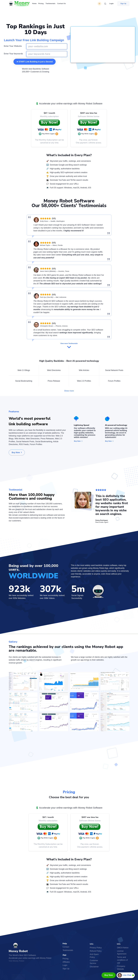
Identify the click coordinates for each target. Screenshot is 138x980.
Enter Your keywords (13, 54)
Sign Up (66, 969)
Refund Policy (96, 951)
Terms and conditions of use (122, 960)
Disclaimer (94, 967)
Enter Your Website (13, 46)
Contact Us (61, 4)
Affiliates (66, 962)
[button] (49, 134)
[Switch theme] (99, 4)
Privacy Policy (96, 948)
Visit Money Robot (16, 961)
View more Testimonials (69, 346)
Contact (66, 947)
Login (111, 4)
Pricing (41, 4)
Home (34, 4)
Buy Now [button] (17, 452)
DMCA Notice (123, 948)
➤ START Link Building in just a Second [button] (35, 62)
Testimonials (50, 4)
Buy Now (109, 975)
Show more (69, 391)
